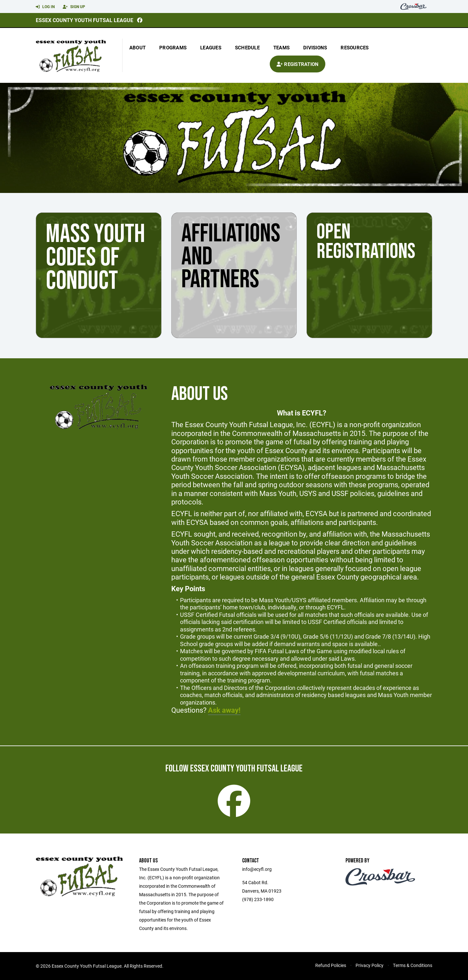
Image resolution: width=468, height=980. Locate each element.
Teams (281, 47)
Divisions (315, 47)
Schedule (247, 47)
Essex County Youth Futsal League (84, 20)
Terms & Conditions (413, 965)
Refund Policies (331, 965)
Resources (355, 47)
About (137, 47)
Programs (173, 47)
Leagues (211, 47)
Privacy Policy (370, 965)
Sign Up (74, 7)
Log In (45, 7)
